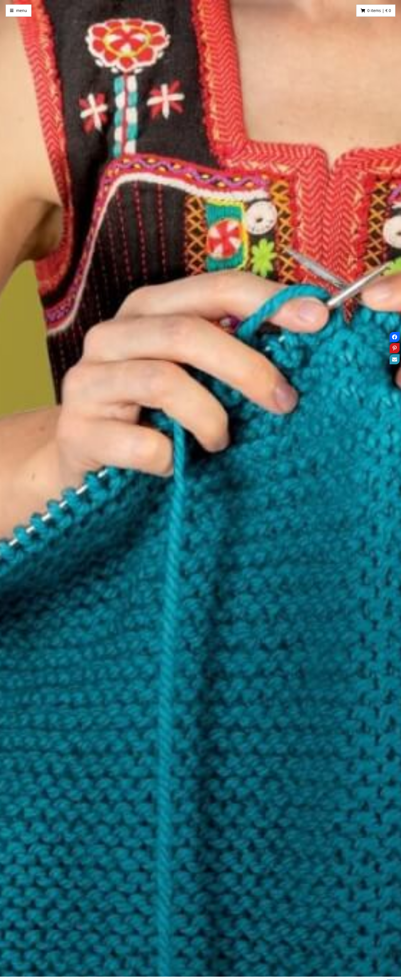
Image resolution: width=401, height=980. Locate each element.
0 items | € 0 (379, 10)
